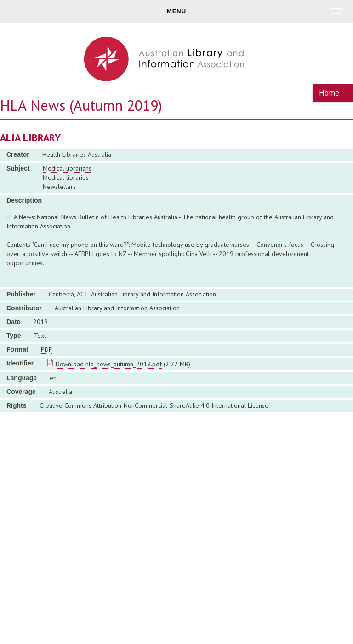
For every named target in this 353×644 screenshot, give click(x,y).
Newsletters (59, 187)
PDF (46, 349)
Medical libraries (66, 177)
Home (329, 93)
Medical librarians (67, 168)
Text (40, 336)
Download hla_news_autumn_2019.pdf (109, 364)
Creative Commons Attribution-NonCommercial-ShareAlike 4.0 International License (154, 405)
